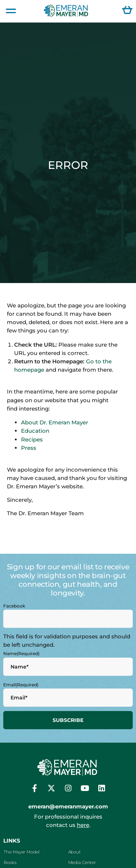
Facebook (14, 606)
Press (29, 448)
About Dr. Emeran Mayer (55, 422)
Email (21, 685)
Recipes (32, 439)
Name (21, 654)
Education (35, 431)
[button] (11, 11)
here (83, 825)
